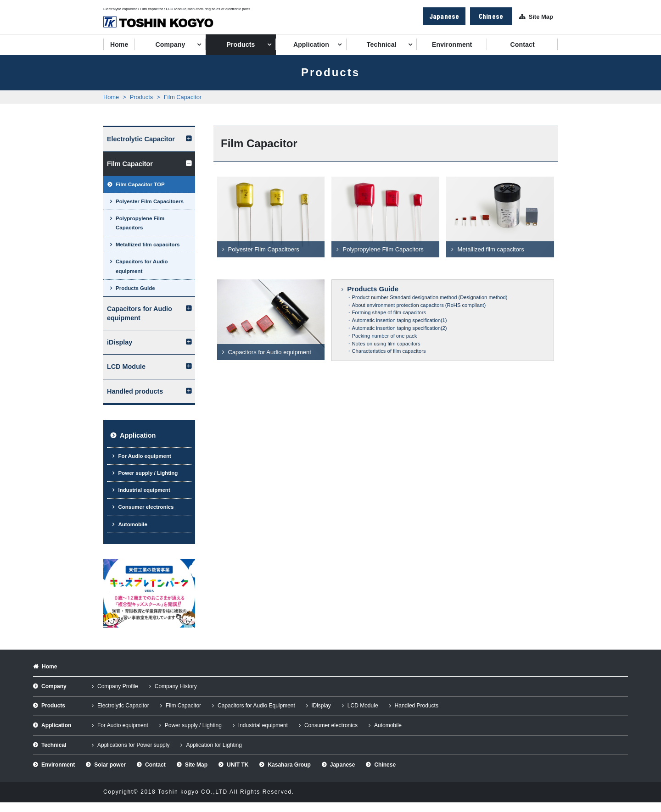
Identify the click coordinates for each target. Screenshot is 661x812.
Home (119, 44)
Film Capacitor (183, 97)
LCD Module (126, 367)
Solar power (110, 765)
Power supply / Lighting (148, 473)
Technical (382, 44)
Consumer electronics (146, 507)
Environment (452, 44)
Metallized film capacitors (148, 245)
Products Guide (135, 288)
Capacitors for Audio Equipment (256, 706)
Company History (176, 686)
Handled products (135, 391)
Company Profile (118, 686)
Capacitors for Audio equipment (142, 266)
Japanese (444, 16)
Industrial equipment (144, 490)
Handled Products (417, 706)
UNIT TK (238, 765)
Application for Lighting (214, 745)
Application (311, 44)
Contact (523, 44)
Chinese (491, 16)
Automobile (132, 524)
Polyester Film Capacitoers (150, 201)
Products (241, 44)
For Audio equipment (144, 456)
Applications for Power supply (133, 745)
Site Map (541, 17)
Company (171, 44)
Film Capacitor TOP (140, 184)
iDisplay (120, 342)
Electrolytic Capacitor (141, 139)
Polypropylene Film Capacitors (140, 223)
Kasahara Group (289, 765)
